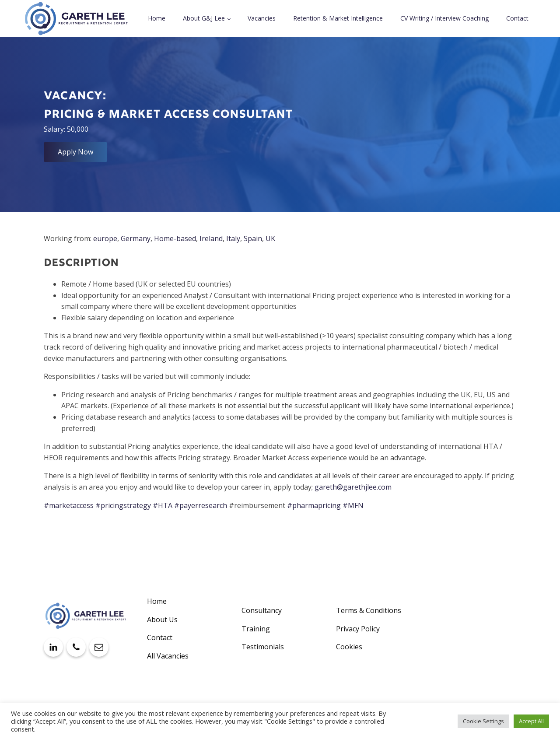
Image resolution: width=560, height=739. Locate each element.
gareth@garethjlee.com (353, 487)
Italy (233, 238)
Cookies (349, 647)
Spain (253, 238)
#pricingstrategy (123, 505)
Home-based (175, 238)
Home (157, 18)
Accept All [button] (531, 721)
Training (256, 629)
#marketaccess (69, 505)
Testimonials (263, 647)
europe (105, 238)
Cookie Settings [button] (483, 721)
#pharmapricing (314, 505)
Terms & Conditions (369, 610)
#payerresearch (201, 505)
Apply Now (75, 152)
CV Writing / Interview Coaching (444, 18)
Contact (517, 18)
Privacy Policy (358, 629)
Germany (136, 238)
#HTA (163, 505)
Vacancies (262, 18)
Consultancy (262, 610)
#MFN (353, 505)
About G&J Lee (204, 18)
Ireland (211, 238)
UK (270, 238)
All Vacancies (168, 656)
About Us (162, 620)
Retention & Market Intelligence (338, 18)
